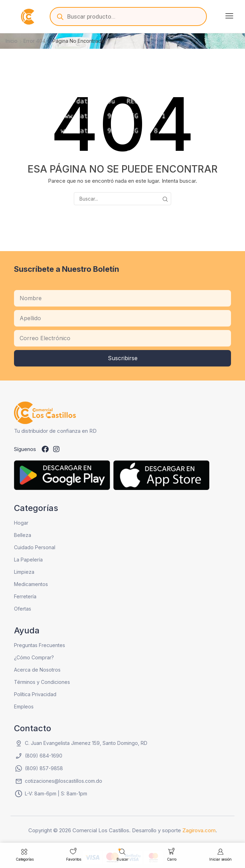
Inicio (12, 41)
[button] (229, 16)
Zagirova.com (199, 830)
